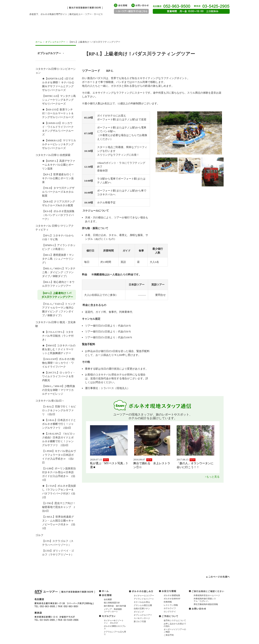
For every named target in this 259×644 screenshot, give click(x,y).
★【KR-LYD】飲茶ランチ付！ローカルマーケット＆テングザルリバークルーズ (58, 113)
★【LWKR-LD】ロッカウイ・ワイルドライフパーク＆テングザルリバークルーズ (58, 129)
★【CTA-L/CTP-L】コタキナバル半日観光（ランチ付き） (58, 336)
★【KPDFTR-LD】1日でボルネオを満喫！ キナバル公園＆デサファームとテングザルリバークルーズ (58, 84)
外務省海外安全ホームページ (207, 595)
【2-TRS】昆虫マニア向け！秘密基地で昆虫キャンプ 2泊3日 (59, 507)
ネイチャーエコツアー (144, 596)
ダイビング (139, 612)
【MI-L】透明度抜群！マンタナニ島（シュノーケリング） (58, 259)
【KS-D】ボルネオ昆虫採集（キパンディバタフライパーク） (58, 215)
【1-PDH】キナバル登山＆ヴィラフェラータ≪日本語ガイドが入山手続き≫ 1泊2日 (59, 457)
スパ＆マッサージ (142, 618)
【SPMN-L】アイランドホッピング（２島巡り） (59, 247)
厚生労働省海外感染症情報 (206, 604)
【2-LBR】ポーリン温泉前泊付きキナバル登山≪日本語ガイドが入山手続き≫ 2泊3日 (59, 474)
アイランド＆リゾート (144, 599)
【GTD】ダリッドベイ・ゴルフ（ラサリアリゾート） (58, 553)
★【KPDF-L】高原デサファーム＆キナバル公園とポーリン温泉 (59, 165)
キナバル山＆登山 (142, 602)
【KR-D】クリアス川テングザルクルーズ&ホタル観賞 (58, 203)
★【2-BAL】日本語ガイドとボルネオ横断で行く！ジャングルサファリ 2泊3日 (59, 424)
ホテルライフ (170, 608)
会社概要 (108, 599)
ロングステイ (170, 612)
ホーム (39, 42)
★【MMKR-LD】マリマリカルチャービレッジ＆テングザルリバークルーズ (59, 144)
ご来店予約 (169, 635)
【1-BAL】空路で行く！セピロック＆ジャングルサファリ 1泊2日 (59, 410)
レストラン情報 (171, 605)
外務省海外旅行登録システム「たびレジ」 (205, 600)
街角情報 (168, 602)
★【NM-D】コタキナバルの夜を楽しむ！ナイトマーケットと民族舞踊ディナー (59, 349)
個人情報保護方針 (112, 603)
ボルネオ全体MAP (172, 599)
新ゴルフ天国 (140, 621)
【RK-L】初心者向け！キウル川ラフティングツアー (58, 284)
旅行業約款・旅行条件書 (115, 606)
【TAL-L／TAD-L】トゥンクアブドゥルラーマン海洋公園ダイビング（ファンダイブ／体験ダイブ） (59, 310)
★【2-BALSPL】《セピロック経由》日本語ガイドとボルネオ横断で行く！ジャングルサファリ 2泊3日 (59, 439)
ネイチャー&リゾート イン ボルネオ (115, 622)
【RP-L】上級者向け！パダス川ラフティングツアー (57, 295)
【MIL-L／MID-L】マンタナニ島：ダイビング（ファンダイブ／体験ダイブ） (59, 272)
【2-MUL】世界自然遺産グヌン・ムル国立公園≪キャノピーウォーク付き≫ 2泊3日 (59, 522)
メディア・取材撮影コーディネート (113, 610)
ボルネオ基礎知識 (172, 595)
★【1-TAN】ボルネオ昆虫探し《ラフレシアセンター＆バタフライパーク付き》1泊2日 (59, 492)
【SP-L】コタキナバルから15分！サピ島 (58, 237)
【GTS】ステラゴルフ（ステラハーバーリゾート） (58, 543)
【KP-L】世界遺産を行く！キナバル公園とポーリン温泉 (58, 178)
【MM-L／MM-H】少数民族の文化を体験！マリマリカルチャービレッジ (59, 390)
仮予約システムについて (175, 620)
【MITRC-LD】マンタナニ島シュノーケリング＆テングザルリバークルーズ (59, 100)
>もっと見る (212, 477)
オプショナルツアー (55, 42)
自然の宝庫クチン (142, 609)
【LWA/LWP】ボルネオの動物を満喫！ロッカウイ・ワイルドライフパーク (58, 363)
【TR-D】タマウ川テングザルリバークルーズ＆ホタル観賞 (58, 192)
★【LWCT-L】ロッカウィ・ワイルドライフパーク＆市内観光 (59, 376)
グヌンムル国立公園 (143, 605)
